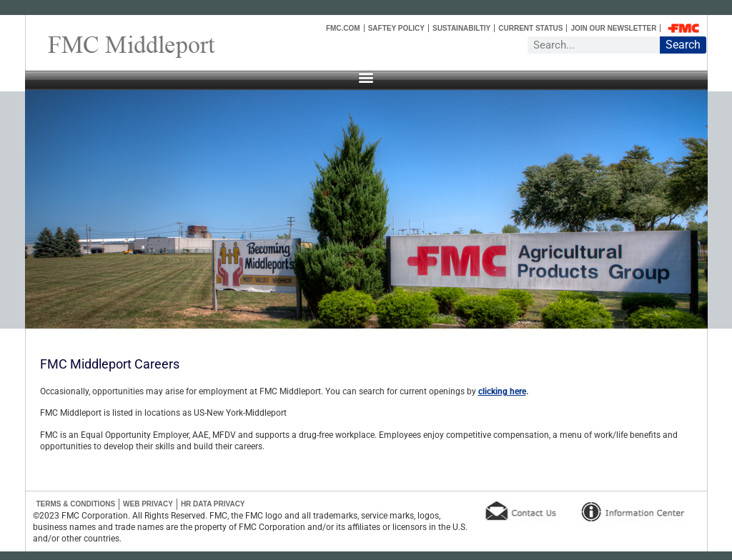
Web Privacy (148, 504)
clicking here (502, 391)
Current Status (530, 28)
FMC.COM (343, 28)
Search (683, 45)
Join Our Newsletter (613, 28)
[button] (366, 77)
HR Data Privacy (213, 504)
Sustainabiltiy (461, 28)
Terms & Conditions (76, 504)
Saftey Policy (396, 28)
